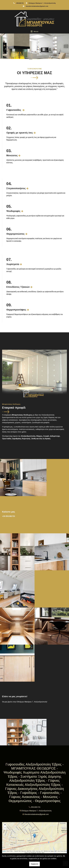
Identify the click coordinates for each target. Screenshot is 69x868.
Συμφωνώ (34, 864)
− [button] (5, 828)
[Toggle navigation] (34, 31)
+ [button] (5, 825)
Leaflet (4, 851)
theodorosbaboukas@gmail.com (37, 6)
